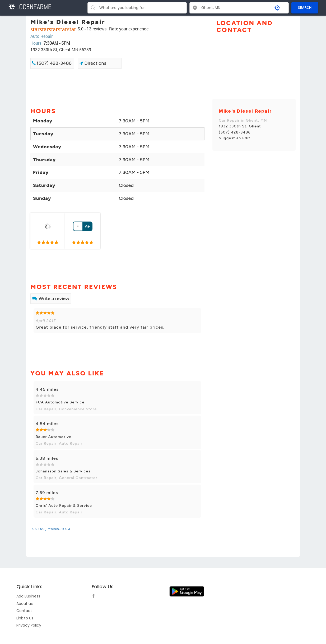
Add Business (28, 596)
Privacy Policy (29, 625)
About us (25, 604)
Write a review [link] (51, 298)
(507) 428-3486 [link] (52, 63)
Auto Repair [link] (41, 36)
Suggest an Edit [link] (234, 138)
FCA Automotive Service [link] (60, 402)
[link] (48, 231)
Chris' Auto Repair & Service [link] (64, 506)
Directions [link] (93, 63)
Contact (24, 611)
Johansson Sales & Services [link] (63, 471)
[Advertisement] (117, 88)
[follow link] (95, 597)
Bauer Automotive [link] (53, 437)
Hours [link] (36, 43)
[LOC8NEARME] (30, 6)
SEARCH (305, 8)
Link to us (25, 618)
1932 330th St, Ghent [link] (240, 126)
